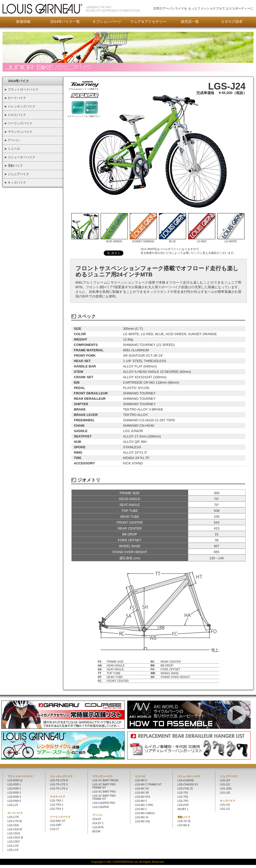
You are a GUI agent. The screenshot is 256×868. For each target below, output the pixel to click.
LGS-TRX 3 (57, 809)
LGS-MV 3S (142, 789)
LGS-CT (55, 829)
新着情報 (23, 22)
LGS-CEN (13, 825)
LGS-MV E (184, 825)
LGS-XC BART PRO (104, 792)
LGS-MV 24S (142, 821)
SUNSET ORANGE (143, 240)
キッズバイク (228, 801)
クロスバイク (58, 797)
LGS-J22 (225, 785)
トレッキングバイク (61, 776)
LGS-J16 (225, 805)
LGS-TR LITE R (59, 780)
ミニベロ (140, 776)
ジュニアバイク (229, 776)
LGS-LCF (13, 805)
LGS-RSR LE (15, 780)
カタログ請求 (232, 22)
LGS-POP (183, 805)
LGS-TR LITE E (59, 789)
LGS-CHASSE (186, 780)
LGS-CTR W (15, 821)
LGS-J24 (225, 780)
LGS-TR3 (183, 801)
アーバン (98, 815)
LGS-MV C (141, 780)
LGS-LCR (13, 846)
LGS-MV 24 (142, 817)
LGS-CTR (13, 817)
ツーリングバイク (60, 817)
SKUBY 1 (183, 809)
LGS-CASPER (101, 807)
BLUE (173, 240)
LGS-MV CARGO (145, 813)
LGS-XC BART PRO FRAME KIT (104, 786)
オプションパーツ (107, 22)
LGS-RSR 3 (14, 793)
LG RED (202, 240)
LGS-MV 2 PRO (144, 805)
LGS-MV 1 (141, 809)
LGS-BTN (98, 827)
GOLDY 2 (98, 823)
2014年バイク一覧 (65, 22)
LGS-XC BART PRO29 (105, 780)
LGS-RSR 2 (14, 789)
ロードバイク (15, 813)
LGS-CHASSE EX (188, 785)
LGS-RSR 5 (14, 801)
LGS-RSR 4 (14, 797)
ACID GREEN (114, 240)
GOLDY (97, 819)
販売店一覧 (190, 22)
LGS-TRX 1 (57, 801)
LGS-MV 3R (142, 793)
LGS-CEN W (15, 829)
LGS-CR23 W (15, 838)
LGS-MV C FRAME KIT (148, 785)
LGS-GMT (56, 825)
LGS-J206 (226, 789)
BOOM (96, 831)
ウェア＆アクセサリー (148, 22)
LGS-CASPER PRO (104, 803)
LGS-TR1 (183, 793)
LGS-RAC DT (58, 821)
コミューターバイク (189, 776)
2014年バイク (19, 81)
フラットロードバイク (20, 776)
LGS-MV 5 (141, 801)
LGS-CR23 (14, 834)
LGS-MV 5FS (142, 797)
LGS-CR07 (14, 842)
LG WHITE (231, 240)
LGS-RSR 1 (14, 785)
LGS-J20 (225, 793)
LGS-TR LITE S (59, 785)
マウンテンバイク (103, 776)
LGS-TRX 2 (57, 805)
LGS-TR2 (183, 797)
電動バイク (184, 817)
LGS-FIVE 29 (185, 789)
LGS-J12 (225, 809)
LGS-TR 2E (184, 821)
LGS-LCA (13, 850)
